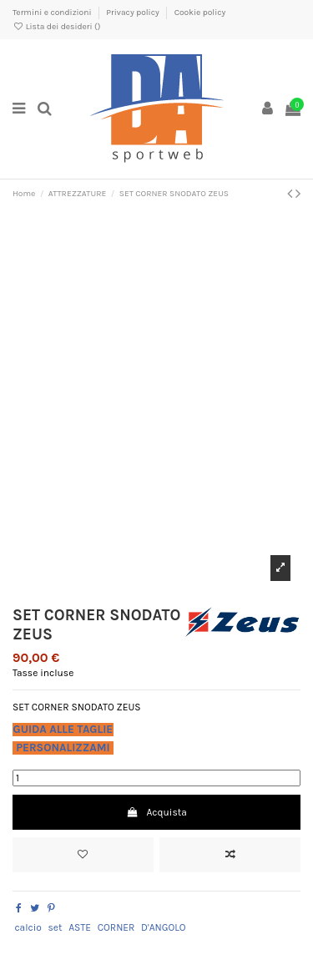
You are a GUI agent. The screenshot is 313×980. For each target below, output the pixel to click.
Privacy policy (134, 13)
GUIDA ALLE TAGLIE (63, 729)
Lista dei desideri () (56, 27)
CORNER (116, 927)
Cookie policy (200, 13)
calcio (28, 927)
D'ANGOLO (163, 927)
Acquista (156, 812)
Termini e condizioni (53, 13)
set (56, 927)
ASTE (80, 927)
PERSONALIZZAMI (63, 748)
